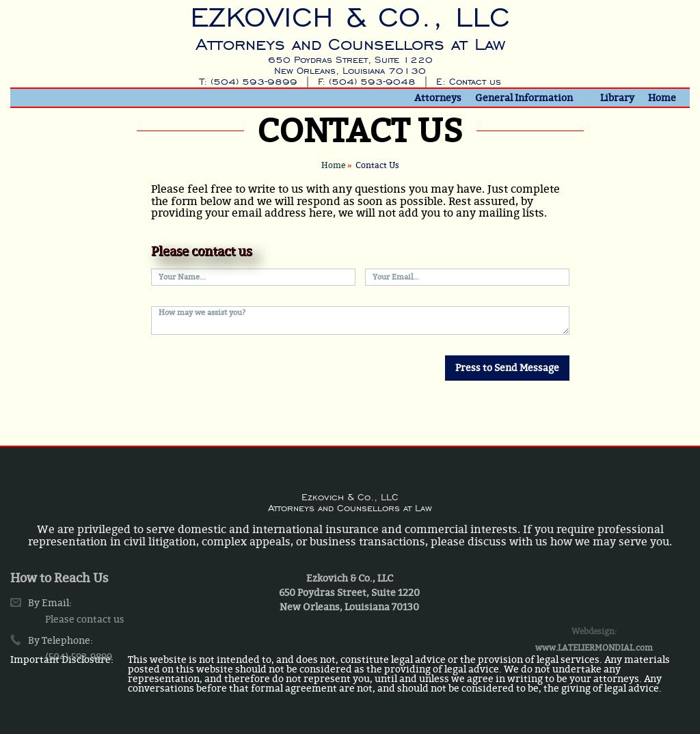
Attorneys (438, 98)
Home (662, 98)
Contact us (475, 82)
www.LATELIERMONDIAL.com (594, 671)
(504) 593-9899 (254, 82)
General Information (524, 98)
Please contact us (85, 641)
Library (617, 98)
